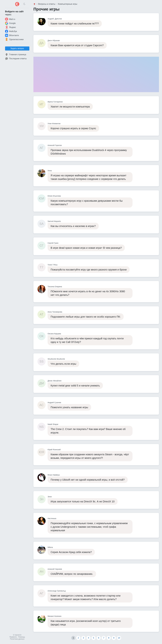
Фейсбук (11, 31)
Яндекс (11, 27)
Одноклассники (14, 39)
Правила (13, 637)
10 (119, 638)
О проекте (17, 635)
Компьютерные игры (68, 4)
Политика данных (17, 639)
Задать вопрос (17, 48)
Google (10, 23)
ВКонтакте (12, 35)
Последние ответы (16, 59)
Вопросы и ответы (47, 4)
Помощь (22, 637)
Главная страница (16, 55)
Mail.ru (10, 19)
